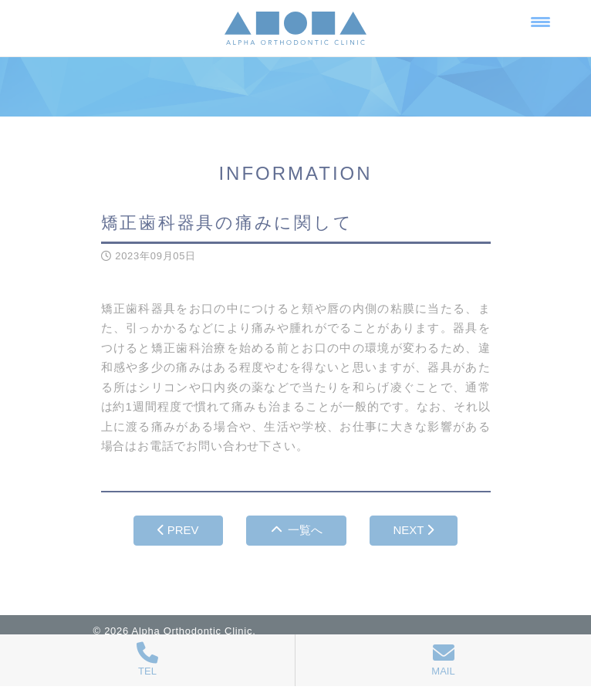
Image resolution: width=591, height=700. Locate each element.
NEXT (414, 530)
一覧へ (296, 530)
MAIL (443, 659)
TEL (147, 659)
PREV (178, 530)
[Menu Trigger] (540, 21)
